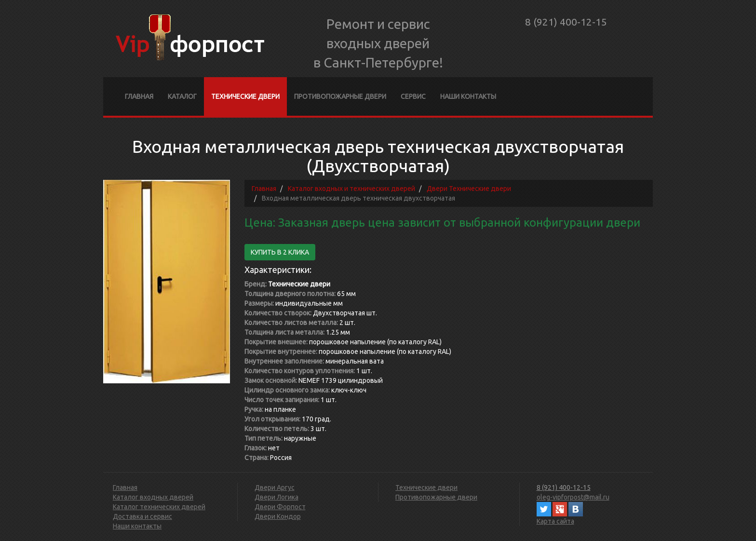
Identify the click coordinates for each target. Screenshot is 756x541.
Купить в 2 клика (280, 252)
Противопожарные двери (340, 96)
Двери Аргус (275, 487)
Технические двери (245, 96)
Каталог (182, 96)
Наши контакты (468, 96)
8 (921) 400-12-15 (566, 22)
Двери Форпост (280, 507)
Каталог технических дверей (159, 507)
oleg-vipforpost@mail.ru (573, 497)
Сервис (413, 96)
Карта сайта (555, 521)
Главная (139, 96)
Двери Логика (277, 497)
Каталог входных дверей (153, 497)
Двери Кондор (278, 516)
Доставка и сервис (142, 516)
